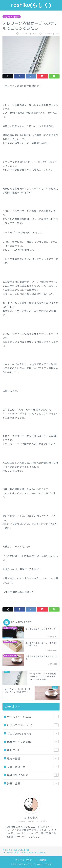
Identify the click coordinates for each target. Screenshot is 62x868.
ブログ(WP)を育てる (33, 734)
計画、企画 (33, 783)
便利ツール (33, 750)
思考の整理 (33, 758)
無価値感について (33, 775)
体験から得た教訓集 (12, 17)
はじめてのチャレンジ (33, 725)
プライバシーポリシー (24, 860)
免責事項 (43, 860)
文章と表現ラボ (33, 767)
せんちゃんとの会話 (33, 717)
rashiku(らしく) (31, 5)
